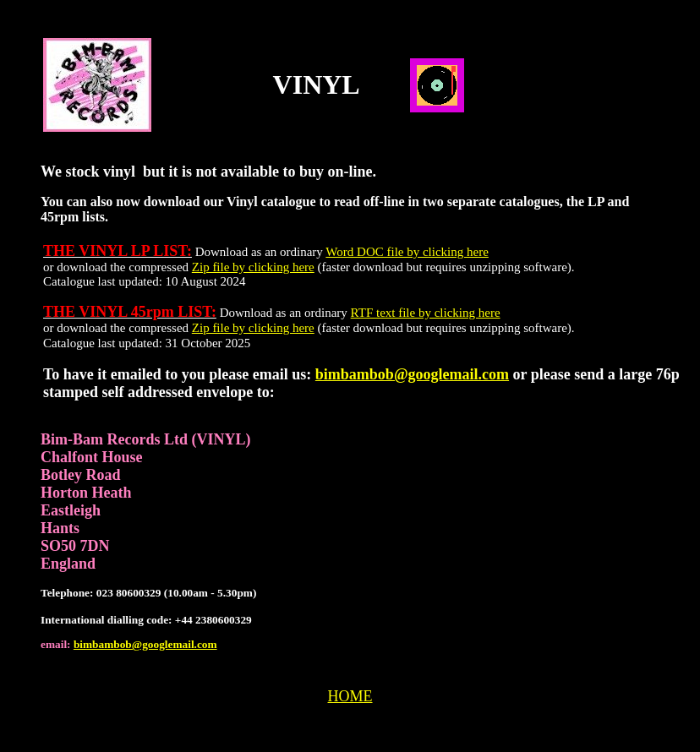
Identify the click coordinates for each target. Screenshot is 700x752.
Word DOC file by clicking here (407, 252)
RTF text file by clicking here (426, 313)
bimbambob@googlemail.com (412, 374)
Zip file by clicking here (253, 267)
